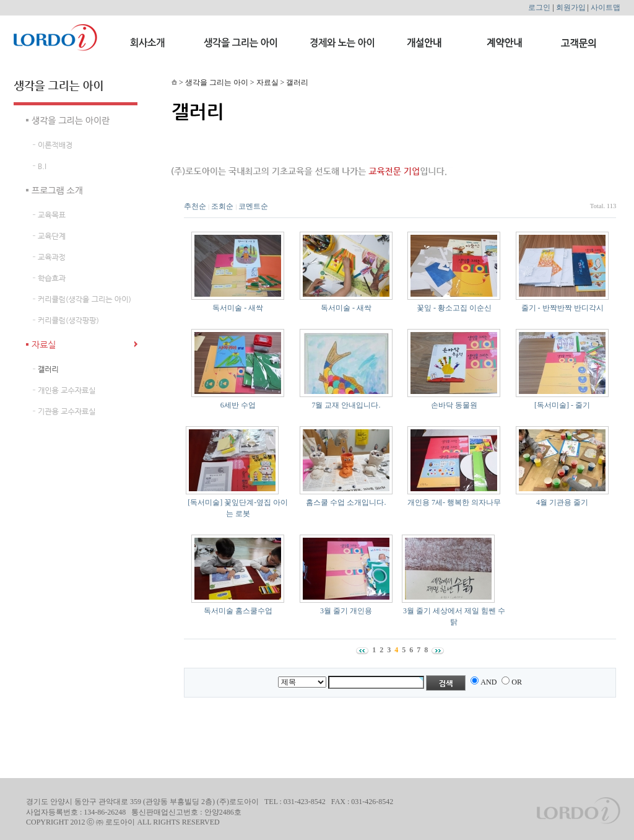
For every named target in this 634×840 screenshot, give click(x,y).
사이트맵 (606, 7)
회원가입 (571, 7)
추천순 (195, 206)
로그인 (539, 7)
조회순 (222, 206)
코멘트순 (253, 206)
